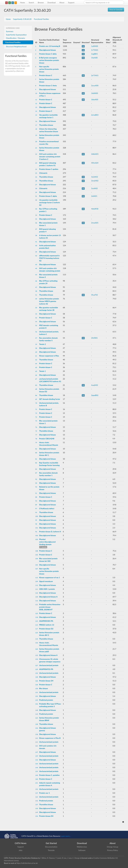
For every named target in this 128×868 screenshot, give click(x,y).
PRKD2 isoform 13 (47, 625)
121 (37, 605)
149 (37, 812)
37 (36, 229)
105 (37, 565)
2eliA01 (94, 196)
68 (36, 389)
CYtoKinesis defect (47, 508)
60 (36, 352)
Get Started (51, 843)
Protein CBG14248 (47, 439)
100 (37, 516)
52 (36, 318)
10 (36, 93)
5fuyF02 (95, 295)
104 (37, 559)
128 (37, 677)
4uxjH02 (95, 385)
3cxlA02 (94, 188)
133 (37, 659)
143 (37, 714)
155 (37, 789)
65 (36, 371)
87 (36, 473)
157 (37, 793)
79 (36, 443)
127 (37, 665)
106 (37, 536)
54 (36, 322)
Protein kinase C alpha (48, 196)
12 (36, 103)
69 (36, 399)
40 (36, 246)
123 (37, 633)
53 (36, 314)
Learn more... (66, 836)
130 (37, 689)
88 (36, 497)
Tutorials (51, 850)
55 (36, 325)
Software (82, 850)
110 (37, 593)
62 (36, 360)
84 (36, 469)
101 (37, 528)
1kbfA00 (95, 93)
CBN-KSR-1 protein (47, 589)
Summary (10, 31)
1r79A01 (95, 50)
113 (37, 578)
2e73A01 (95, 75)
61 (36, 356)
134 (37, 685)
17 (36, 125)
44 (36, 268)
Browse (41, 3)
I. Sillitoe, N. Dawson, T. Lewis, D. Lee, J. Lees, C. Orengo (60, 858)
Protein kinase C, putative (49, 775)
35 (36, 219)
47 (36, 287)
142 (37, 801)
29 (36, 192)
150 (37, 808)
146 (37, 728)
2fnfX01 (94, 338)
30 (36, 188)
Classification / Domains (16, 38)
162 (37, 797)
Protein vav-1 (45, 793)
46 (36, 281)
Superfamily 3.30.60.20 (22, 19)
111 (37, 589)
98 (36, 524)
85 (36, 463)
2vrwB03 (95, 115)
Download (52, 3)
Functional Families (41, 19)
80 (36, 453)
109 (37, 581)
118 (37, 617)
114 (37, 639)
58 (36, 348)
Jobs (21, 850)
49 (36, 299)
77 (36, 435)
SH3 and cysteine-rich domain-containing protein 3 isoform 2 (50, 157)
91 (36, 493)
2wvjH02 (95, 181)
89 (36, 505)
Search (31, 3)
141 (37, 742)
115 (37, 625)
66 (36, 375)
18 (36, 129)
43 (36, 265)
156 (37, 704)
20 (36, 142)
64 (36, 364)
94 (36, 501)
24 (36, 169)
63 (36, 367)
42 (36, 256)
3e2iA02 (95, 177)
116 (37, 601)
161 (37, 746)
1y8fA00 (95, 46)
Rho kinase (44, 688)
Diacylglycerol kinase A (48, 597)
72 (36, 417)
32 (36, 200)
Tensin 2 (42, 344)
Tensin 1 (42, 371)
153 (37, 700)
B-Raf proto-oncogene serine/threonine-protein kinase (49, 60)
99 (36, 520)
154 (37, 816)
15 (36, 115)
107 (37, 569)
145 (37, 738)
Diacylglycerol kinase (48, 50)
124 (37, 649)
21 (36, 148)
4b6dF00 (95, 209)
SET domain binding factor (50, 399)
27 (36, 185)
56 (36, 332)
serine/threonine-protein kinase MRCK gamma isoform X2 (49, 301)
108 (37, 551)
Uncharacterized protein (49, 665)
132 (37, 673)
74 (36, 431)
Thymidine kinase (46, 125)
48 (36, 291)
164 (37, 764)
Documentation (51, 847)
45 (36, 275)
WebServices (82, 847)
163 (37, 718)
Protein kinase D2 (46, 629)
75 (36, 421)
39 (36, 252)
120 (37, 597)
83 (36, 385)
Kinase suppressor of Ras (49, 356)
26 (36, 177)
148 (37, 710)
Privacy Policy (113, 850)
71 (36, 409)
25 (36, 173)
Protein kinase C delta (48, 54)
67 (36, 379)
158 (37, 734)
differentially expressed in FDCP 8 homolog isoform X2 (49, 258)
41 (36, 242)
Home (22, 3)
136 (37, 643)
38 (36, 235)
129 (37, 669)
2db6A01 (95, 154)
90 (36, 483)
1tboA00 (95, 99)
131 (37, 692)
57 (36, 338)
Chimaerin (43, 173)
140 (37, 775)
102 (37, 555)
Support (71, 3)
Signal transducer (46, 581)
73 (36, 413)
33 (36, 209)
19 (36, 135)
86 (36, 395)
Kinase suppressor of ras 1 (50, 577)
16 (36, 121)
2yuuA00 (95, 85)
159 (37, 771)
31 (36, 196)
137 (37, 805)
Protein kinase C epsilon (49, 169)
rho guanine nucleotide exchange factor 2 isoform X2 (50, 202)
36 (36, 223)
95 (36, 512)
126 (37, 681)
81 (36, 459)
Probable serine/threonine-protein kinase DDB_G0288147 (50, 607)
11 (36, 100)
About (62, 3)
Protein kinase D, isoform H (50, 532)
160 (37, 779)
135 (37, 696)
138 (37, 724)
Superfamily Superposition (16, 35)
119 (37, 621)
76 (36, 427)
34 (36, 215)
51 (36, 295)
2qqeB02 (95, 395)
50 (36, 308)
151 (37, 783)
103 (37, 539)
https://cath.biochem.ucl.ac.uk (27, 863)
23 (36, 163)
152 (37, 760)
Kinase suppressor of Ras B (50, 738)
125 (37, 655)
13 (36, 107)
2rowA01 (95, 223)
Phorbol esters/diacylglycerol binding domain (47, 542)
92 (36, 479)
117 (37, 629)
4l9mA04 (95, 163)
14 (36, 111)
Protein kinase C (46, 75)
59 (36, 344)
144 (37, 768)
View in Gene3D (116, 10)
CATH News (21, 843)
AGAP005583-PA (46, 621)
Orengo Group (113, 847)
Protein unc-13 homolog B (50, 46)
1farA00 (94, 58)
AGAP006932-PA (46, 669)
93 (36, 487)
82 (36, 449)
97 (36, 509)
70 (36, 403)
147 (37, 752)
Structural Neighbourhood (16, 46)
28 (36, 181)
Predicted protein (46, 700)
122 (37, 613)
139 (37, 756)
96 (36, 532)
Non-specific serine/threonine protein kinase (49, 69)
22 (36, 154)
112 (37, 585)
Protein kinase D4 (46, 681)
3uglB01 (95, 54)
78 (36, 439)
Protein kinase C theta (48, 85)
